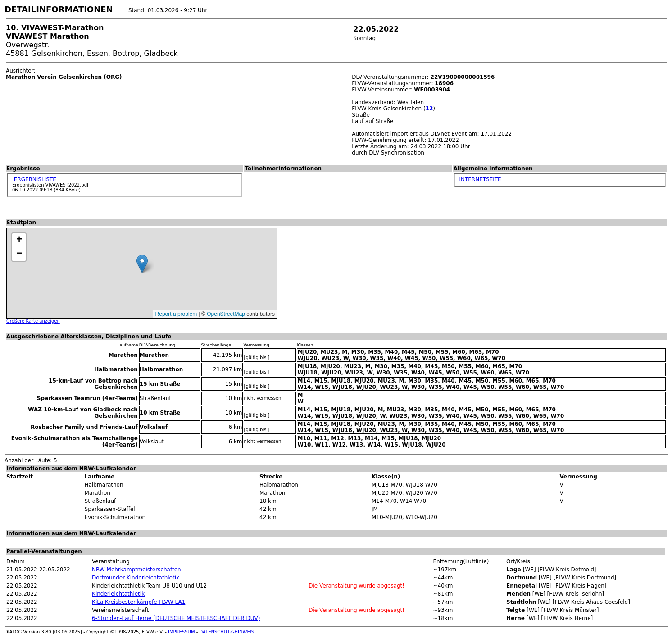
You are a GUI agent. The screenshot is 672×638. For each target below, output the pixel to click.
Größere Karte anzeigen (33, 321)
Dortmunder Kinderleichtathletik (136, 578)
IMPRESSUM (182, 632)
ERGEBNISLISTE (34, 179)
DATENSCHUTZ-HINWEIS (227, 632)
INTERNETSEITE (480, 179)
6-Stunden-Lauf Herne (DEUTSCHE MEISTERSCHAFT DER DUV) (176, 618)
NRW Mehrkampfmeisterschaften (136, 570)
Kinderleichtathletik (118, 594)
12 (429, 109)
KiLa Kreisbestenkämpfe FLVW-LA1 (138, 602)
